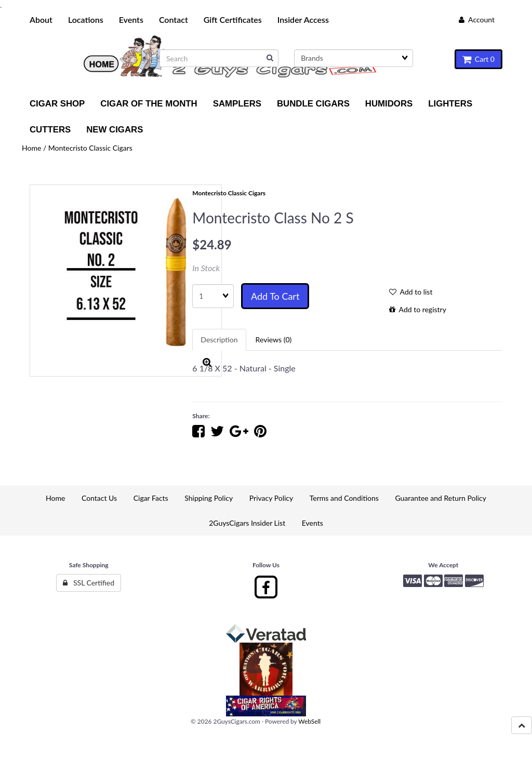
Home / (35, 148)
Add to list (411, 292)
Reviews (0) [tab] (274, 339)
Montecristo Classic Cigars (90, 148)
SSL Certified (89, 583)
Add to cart (275, 296)
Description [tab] (219, 339)
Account (477, 19)
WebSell (309, 721)
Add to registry (418, 309)
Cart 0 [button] (478, 59)
